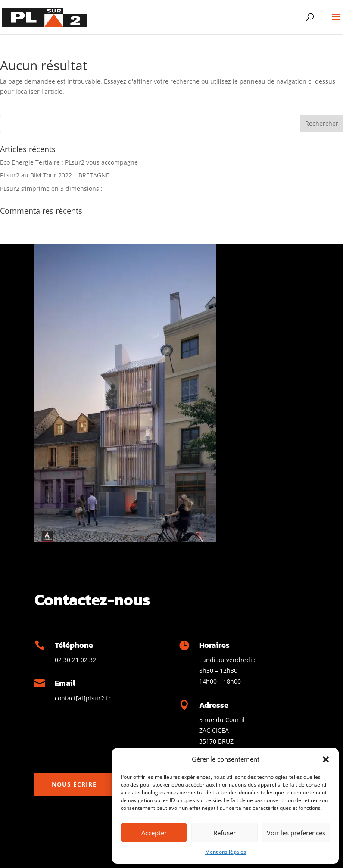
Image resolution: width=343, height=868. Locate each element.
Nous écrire (74, 784)
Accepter (154, 833)
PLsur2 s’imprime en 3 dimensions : (51, 188)
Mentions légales (226, 852)
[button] (326, 759)
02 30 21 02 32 (75, 660)
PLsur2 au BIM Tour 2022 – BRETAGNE (55, 175)
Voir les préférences (296, 833)
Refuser (225, 833)
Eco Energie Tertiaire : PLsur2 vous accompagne (69, 162)
